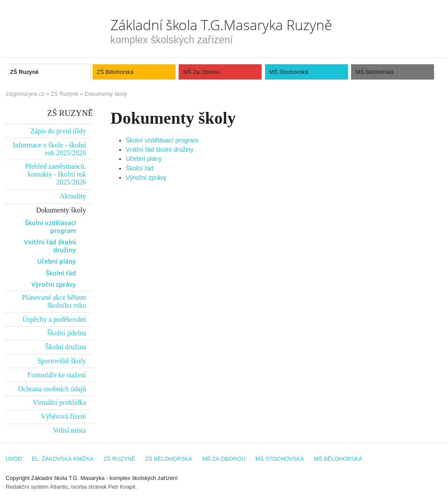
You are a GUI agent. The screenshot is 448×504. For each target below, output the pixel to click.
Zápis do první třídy (58, 131)
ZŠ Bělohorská (115, 72)
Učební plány (144, 159)
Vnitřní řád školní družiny (160, 149)
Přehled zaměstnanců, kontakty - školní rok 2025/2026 (56, 174)
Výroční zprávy (146, 177)
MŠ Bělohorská (374, 72)
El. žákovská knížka (63, 459)
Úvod (14, 459)
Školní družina (65, 347)
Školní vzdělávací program (162, 140)
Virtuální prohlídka (59, 402)
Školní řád (140, 168)
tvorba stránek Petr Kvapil (103, 487)
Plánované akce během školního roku (54, 301)
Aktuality (73, 196)
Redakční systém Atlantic (37, 487)
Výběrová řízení (63, 416)
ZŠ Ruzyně (24, 72)
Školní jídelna (67, 333)
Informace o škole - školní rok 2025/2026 (49, 149)
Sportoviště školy (62, 361)
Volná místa (69, 430)
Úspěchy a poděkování (54, 319)
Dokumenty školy (106, 94)
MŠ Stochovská (289, 72)
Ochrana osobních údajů (52, 389)
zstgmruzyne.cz (25, 94)
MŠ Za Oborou (201, 72)
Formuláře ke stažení (57, 375)
